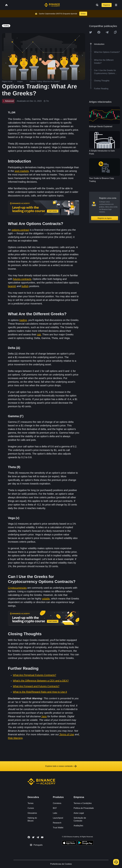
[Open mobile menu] (116, 5)
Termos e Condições (83, 803)
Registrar (107, 5)
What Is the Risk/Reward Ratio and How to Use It (40, 692)
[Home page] (52, 5)
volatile (46, 599)
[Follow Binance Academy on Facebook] (29, 837)
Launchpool (58, 818)
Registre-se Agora (105, 218)
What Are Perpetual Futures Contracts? (34, 675)
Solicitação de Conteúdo (80, 819)
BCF (55, 808)
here (44, 716)
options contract (20, 230)
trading (23, 320)
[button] (116, 5)
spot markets (22, 171)
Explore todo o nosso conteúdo (61, 766)
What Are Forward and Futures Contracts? (36, 686)
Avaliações (78, 826)
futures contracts (22, 279)
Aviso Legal (79, 813)
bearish (12, 286)
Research (57, 823)
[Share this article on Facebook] (99, 32)
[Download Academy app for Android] (85, 843)
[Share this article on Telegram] (107, 32)
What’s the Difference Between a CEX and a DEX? (41, 681)
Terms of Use (67, 734)
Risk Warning (15, 738)
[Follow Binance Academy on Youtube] (42, 837)
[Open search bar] (96, 5)
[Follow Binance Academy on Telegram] (38, 837)
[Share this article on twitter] (91, 32)
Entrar (83, 14)
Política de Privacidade (84, 808)
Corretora (57, 803)
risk (39, 334)
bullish (25, 286)
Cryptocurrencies (17, 588)
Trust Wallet (58, 828)
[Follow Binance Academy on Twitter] (33, 837)
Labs (55, 813)
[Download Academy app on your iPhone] (69, 843)
